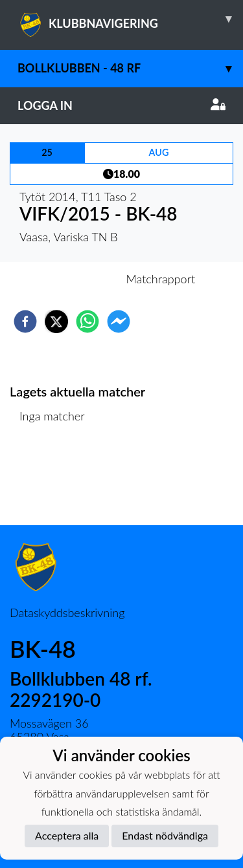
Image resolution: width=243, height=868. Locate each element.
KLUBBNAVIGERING (130, 19)
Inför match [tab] (77, 279)
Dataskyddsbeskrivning (67, 613)
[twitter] (56, 321)
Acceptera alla (67, 835)
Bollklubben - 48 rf (130, 68)
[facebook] (25, 321)
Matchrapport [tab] (161, 279)
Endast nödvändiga (165, 835)
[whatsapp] (87, 321)
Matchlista (52, 482)
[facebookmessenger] (119, 321)
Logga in (121, 105)
